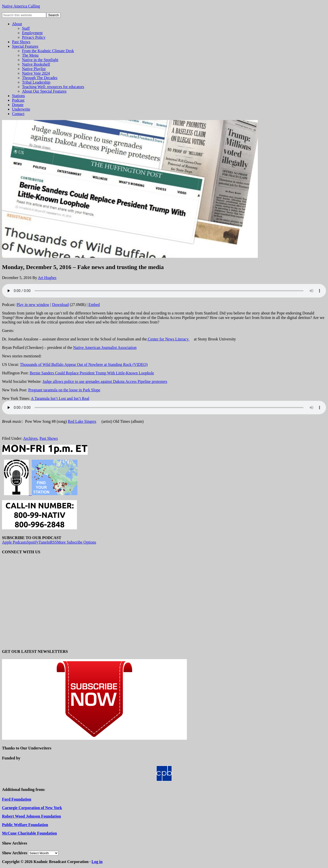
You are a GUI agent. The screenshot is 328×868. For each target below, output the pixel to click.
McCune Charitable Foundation (29, 833)
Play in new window (33, 305)
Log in (97, 862)
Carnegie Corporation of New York (32, 808)
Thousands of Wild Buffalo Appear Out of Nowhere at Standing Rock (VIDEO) (84, 364)
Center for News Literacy (168, 339)
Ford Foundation (17, 799)
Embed (94, 305)
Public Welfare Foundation (25, 825)
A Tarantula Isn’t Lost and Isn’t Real (60, 398)
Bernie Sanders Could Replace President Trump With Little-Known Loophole (92, 373)
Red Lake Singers (82, 421)
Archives (30, 438)
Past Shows (49, 438)
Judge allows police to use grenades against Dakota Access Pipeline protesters (105, 381)
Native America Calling (21, 6)
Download (61, 305)
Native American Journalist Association (105, 348)
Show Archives (15, 853)
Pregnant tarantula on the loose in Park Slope (64, 390)
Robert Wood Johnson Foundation (31, 816)
